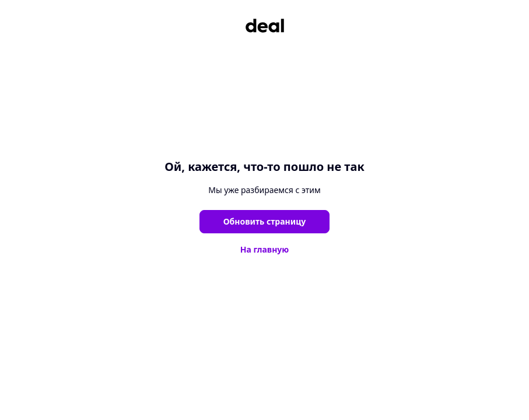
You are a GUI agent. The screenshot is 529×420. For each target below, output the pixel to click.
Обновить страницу (265, 221)
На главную (265, 249)
